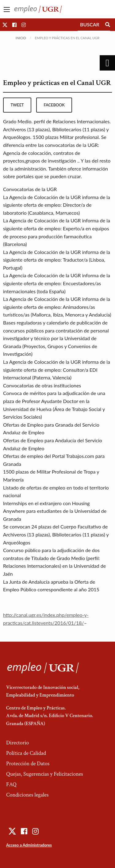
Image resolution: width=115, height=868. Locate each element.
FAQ (11, 784)
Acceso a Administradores (29, 845)
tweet (17, 105)
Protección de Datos (28, 764)
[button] (5, 25)
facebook (54, 105)
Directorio (17, 743)
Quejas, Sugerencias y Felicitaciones (45, 774)
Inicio (21, 38)
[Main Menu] (7, 10)
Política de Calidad (26, 753)
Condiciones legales (27, 795)
